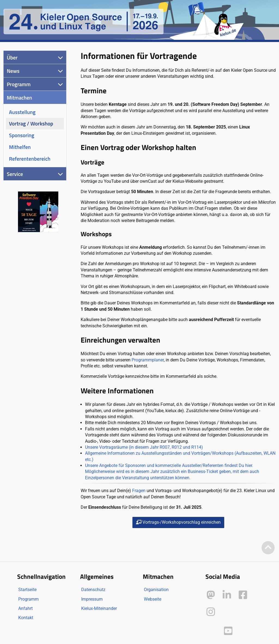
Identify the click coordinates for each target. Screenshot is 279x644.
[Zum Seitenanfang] (268, 548)
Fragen (139, 491)
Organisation (156, 590)
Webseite (153, 599)
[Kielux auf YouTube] (228, 631)
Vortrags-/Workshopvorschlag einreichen (178, 522)
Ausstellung (22, 112)
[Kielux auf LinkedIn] (227, 595)
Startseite (27, 590)
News (13, 71)
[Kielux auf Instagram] (211, 612)
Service (15, 174)
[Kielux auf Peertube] (211, 630)
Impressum (92, 599)
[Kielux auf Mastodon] (211, 595)
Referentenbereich (30, 159)
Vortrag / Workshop (31, 123)
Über (12, 57)
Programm (19, 84)
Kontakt (26, 618)
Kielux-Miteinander (99, 608)
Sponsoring (22, 135)
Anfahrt (25, 608)
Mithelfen (20, 147)
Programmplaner (148, 360)
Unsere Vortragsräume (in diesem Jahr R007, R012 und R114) (144, 447)
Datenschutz (93, 590)
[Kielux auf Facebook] (243, 595)
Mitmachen (19, 98)
